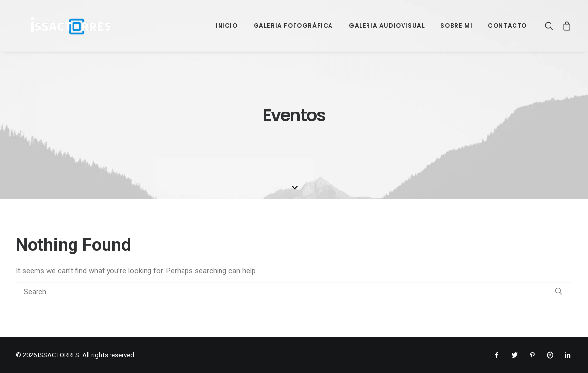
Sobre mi (456, 25)
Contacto (507, 25)
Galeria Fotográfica (293, 25)
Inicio (227, 25)
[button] (551, 26)
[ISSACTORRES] (57, 26)
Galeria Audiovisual (387, 25)
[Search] (294, 292)
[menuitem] (227, 26)
